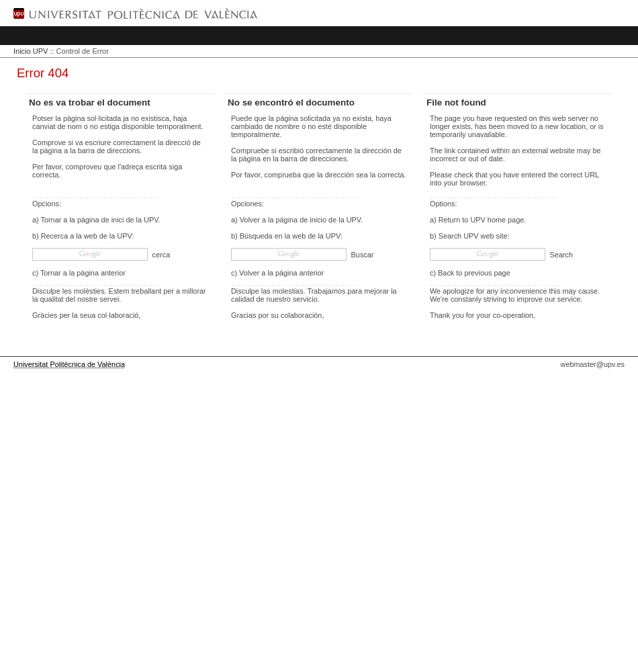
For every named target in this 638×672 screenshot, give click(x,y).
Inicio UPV (31, 51)
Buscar (362, 255)
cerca (161, 255)
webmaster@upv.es (593, 364)
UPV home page (497, 220)
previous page (487, 273)
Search (560, 255)
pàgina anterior (101, 273)
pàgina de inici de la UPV (118, 220)
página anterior (300, 273)
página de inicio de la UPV (319, 220)
